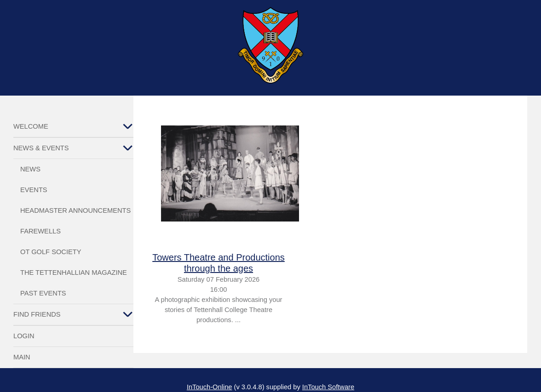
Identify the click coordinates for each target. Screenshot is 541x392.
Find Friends (37, 314)
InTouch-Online (210, 387)
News (30, 169)
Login (24, 336)
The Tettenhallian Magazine (74, 273)
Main (22, 357)
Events (34, 190)
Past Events (43, 293)
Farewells (40, 231)
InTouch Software (328, 387)
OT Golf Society (51, 252)
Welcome (31, 126)
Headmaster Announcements (75, 210)
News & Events (41, 148)
